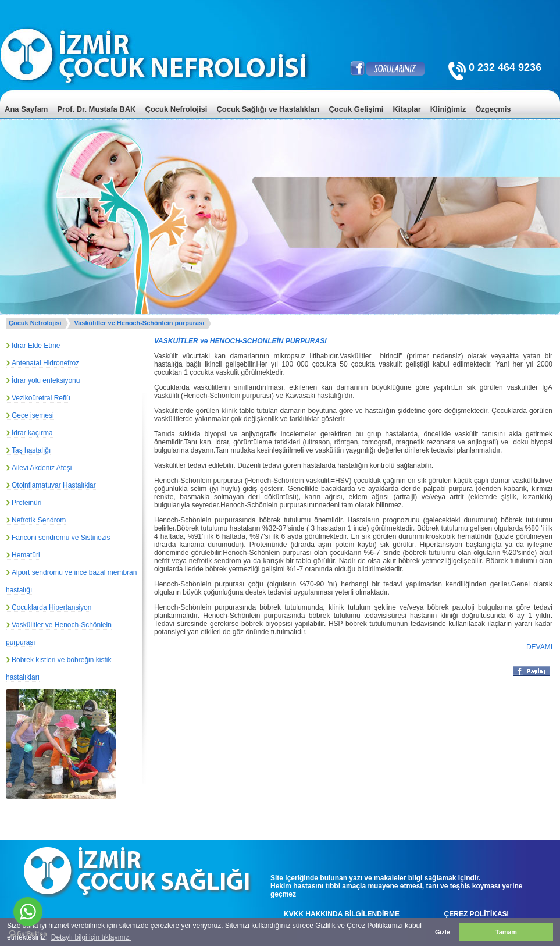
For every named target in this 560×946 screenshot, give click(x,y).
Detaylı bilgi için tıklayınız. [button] (91, 937)
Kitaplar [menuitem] (406, 109)
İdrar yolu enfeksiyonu (46, 380)
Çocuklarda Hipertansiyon (51, 607)
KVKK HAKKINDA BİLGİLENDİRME (342, 914)
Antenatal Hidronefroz (45, 363)
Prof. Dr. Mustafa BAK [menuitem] (96, 109)
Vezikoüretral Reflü (41, 398)
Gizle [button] (443, 932)
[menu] (280, 118)
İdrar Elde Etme (36, 346)
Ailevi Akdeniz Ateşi (42, 468)
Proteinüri (26, 503)
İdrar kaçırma (32, 433)
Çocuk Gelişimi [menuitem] (356, 109)
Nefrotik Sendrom (39, 520)
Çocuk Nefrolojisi (35, 323)
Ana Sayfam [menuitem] (26, 109)
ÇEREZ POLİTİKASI (477, 914)
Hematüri (26, 555)
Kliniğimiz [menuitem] (448, 109)
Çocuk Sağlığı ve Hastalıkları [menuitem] (268, 109)
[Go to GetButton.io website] (28, 934)
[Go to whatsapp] (28, 912)
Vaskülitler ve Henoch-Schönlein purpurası (139, 323)
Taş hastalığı (31, 450)
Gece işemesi (33, 415)
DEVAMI (539, 647)
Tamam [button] (506, 932)
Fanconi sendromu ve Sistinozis (61, 538)
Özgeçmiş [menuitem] (493, 109)
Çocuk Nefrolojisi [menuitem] (176, 109)
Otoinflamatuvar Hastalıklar (54, 485)
